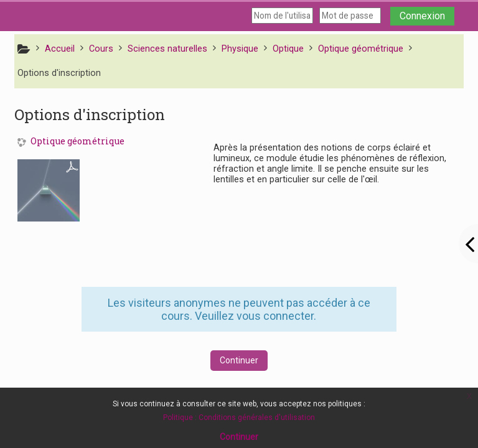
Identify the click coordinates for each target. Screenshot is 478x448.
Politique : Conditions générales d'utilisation (239, 418)
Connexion (422, 16)
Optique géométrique (77, 142)
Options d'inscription (59, 73)
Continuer (239, 360)
